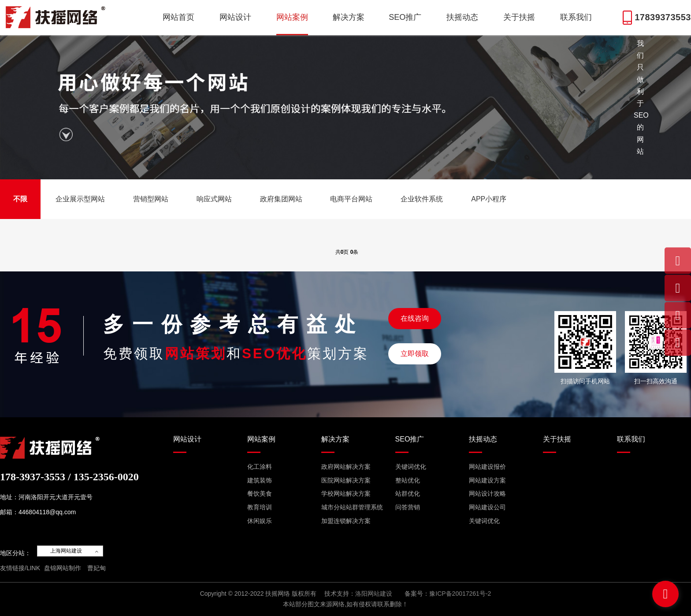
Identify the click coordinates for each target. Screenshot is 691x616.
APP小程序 (489, 199)
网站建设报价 (487, 467)
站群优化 (408, 494)
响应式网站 (214, 199)
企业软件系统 (422, 199)
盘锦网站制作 (63, 568)
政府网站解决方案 (346, 467)
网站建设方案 (487, 480)
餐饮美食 (260, 494)
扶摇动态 (462, 17)
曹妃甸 (97, 568)
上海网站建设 (66, 551)
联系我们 (576, 17)
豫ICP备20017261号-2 (460, 594)
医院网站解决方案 (346, 480)
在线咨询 (415, 318)
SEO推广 (405, 17)
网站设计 (235, 17)
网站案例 (292, 17)
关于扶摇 (519, 17)
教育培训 (260, 507)
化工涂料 (260, 467)
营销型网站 (151, 199)
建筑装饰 (260, 480)
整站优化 (408, 480)
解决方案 (349, 17)
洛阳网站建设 (374, 594)
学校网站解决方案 (346, 494)
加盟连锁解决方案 (346, 521)
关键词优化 (411, 467)
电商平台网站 (351, 199)
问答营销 (408, 507)
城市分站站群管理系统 (352, 507)
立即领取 (415, 354)
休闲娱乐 (260, 521)
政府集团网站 (281, 199)
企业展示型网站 (80, 199)
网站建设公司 (487, 507)
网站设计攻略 (487, 494)
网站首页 (178, 17)
